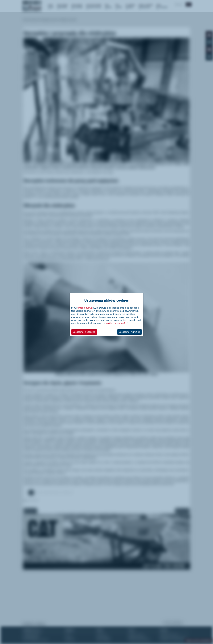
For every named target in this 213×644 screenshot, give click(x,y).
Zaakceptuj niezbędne (84, 332)
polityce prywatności (116, 323)
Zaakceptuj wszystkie (130, 332)
